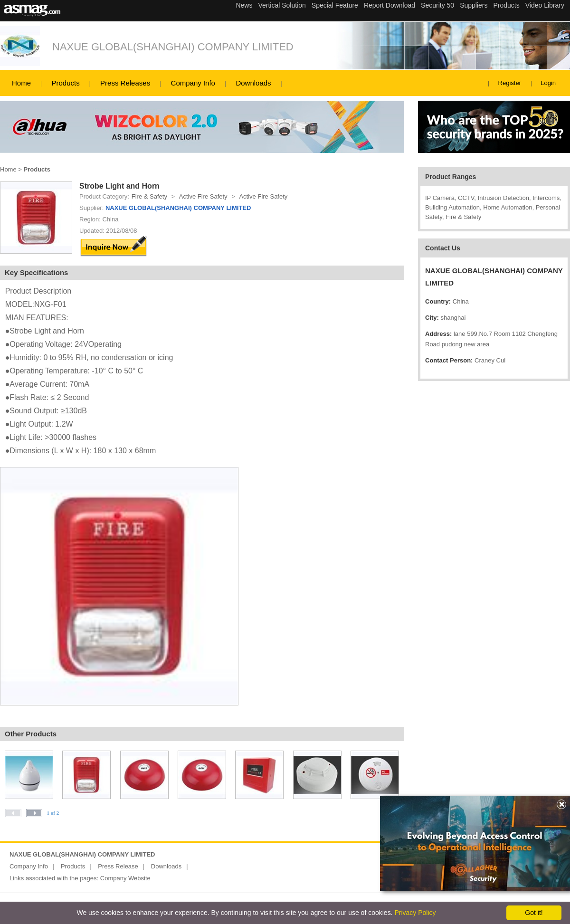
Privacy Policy (415, 913)
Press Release (118, 866)
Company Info (193, 83)
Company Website (125, 878)
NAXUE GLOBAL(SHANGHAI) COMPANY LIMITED (173, 47)
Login (548, 83)
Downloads (253, 83)
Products (65, 83)
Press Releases (125, 83)
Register (510, 83)
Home (21, 83)
